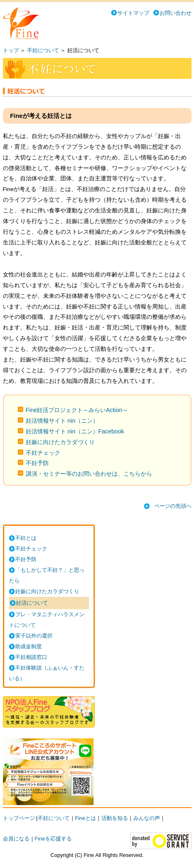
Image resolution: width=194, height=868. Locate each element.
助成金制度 (29, 646)
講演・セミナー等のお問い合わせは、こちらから (89, 474)
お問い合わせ (176, 13)
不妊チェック (43, 453)
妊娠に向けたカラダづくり (60, 442)
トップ (11, 50)
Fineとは (86, 818)
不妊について (43, 50)
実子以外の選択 (34, 636)
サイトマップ (133, 13)
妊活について (32, 603)
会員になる (16, 839)
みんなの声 (147, 818)
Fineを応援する (53, 839)
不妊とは (26, 538)
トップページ (19, 818)
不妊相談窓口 (31, 657)
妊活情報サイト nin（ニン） (62, 421)
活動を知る (115, 818)
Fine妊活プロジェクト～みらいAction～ (77, 410)
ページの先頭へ (173, 506)
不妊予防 (37, 463)
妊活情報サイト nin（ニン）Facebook (75, 431)
